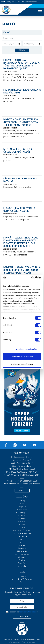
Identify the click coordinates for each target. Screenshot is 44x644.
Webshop (22, 557)
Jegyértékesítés (22, 554)
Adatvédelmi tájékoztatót (28, 612)
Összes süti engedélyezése (22, 356)
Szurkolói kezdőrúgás (22, 533)
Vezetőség (22, 521)
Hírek (22, 504)
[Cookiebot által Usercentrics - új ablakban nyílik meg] (31, 278)
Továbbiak (22, 491)
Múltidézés (22, 516)
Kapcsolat (22, 566)
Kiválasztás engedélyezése (22, 364)
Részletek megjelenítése (27, 349)
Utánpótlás (22, 548)
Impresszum (22, 576)
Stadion (22, 560)
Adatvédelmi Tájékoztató (22, 579)
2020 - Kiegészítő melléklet (22, 463)
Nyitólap (22, 501)
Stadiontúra (22, 536)
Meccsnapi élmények (22, 530)
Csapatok (22, 507)
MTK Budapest (22, 513)
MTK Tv (22, 545)
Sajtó (22, 539)
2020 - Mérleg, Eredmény (22, 466)
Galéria (22, 527)
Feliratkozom (22, 617)
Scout (22, 542)
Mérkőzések (22, 510)
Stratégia (22, 519)
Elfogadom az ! (23, 612)
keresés (22, 50)
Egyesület (22, 563)
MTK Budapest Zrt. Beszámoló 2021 (22, 481)
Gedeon (22, 525)
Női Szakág (22, 551)
